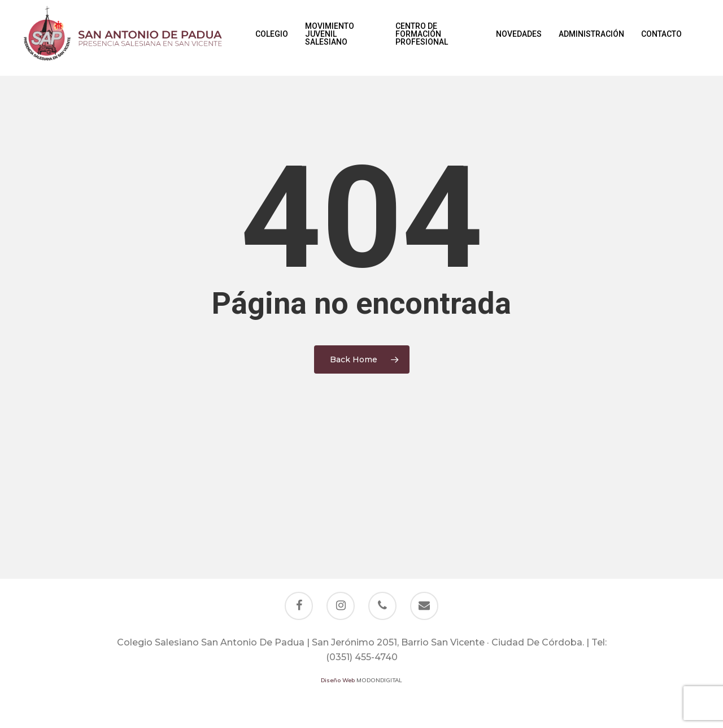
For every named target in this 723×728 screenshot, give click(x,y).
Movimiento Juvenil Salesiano (330, 38)
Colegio (272, 38)
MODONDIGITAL (379, 680)
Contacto (661, 38)
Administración (591, 38)
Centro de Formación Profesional (422, 38)
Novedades (519, 38)
